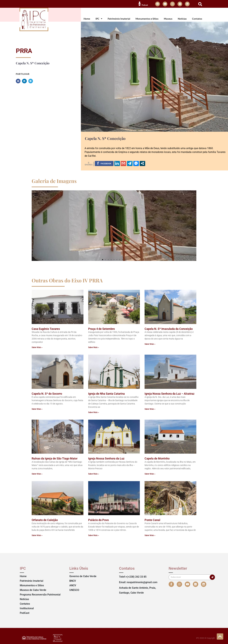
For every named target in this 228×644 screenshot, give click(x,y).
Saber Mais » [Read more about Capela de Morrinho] (150, 474)
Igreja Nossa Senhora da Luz (106, 458)
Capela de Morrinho (157, 458)
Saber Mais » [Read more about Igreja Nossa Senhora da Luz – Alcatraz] (150, 409)
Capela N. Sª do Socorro (47, 394)
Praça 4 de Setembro (101, 329)
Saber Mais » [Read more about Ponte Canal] (150, 535)
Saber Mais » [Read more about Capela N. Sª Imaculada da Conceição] (150, 344)
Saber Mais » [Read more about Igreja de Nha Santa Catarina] (94, 412)
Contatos (197, 19)
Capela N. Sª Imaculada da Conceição (169, 329)
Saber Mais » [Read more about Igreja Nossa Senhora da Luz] (94, 474)
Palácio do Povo (98, 520)
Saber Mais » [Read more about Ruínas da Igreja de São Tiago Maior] (37, 474)
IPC (99, 19)
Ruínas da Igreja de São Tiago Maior (55, 458)
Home (87, 19)
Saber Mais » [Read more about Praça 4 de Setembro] (94, 347)
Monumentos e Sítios (147, 19)
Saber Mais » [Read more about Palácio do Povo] (94, 535)
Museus (168, 19)
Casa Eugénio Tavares (46, 329)
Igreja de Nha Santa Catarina (106, 394)
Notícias (182, 19)
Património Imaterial (119, 19)
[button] (200, 4)
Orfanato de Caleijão (45, 520)
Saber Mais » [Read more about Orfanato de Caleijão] (37, 535)
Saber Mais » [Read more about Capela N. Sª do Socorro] (37, 409)
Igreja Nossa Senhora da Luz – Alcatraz (169, 394)
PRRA (24, 51)
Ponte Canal (152, 520)
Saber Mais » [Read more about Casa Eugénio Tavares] (37, 347)
